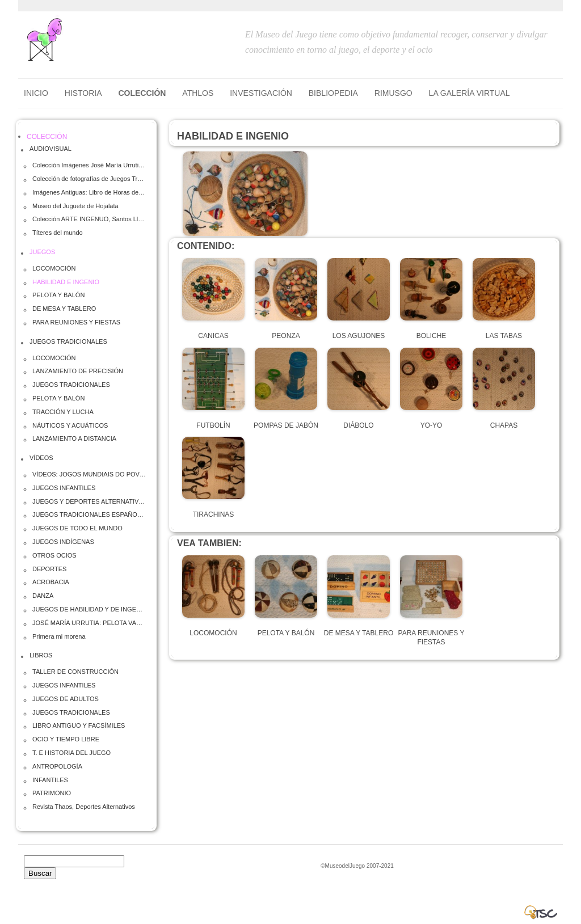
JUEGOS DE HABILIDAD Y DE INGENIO (89, 609)
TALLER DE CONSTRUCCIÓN (75, 672)
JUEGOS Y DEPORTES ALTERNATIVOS (89, 501)
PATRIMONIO (52, 793)
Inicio (36, 93)
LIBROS (41, 655)
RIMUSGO (393, 93)
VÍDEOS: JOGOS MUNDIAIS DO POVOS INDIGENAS (89, 474)
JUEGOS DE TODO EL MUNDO (77, 528)
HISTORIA (83, 93)
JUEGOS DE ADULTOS (66, 699)
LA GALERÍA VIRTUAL (470, 93)
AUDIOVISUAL (50, 149)
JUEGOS (42, 252)
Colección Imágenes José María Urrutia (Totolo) (89, 165)
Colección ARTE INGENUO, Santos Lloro (89, 219)
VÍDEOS (41, 458)
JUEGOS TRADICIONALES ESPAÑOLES (89, 514)
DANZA (43, 596)
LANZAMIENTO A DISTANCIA (74, 438)
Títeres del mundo (58, 233)
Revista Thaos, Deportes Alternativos (84, 807)
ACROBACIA (51, 582)
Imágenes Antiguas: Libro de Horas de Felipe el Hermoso (89, 192)
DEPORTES (49, 569)
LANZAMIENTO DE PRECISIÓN (78, 371)
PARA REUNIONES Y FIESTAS (76, 322)
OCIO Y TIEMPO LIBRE (66, 739)
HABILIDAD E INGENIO (66, 282)
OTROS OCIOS (54, 555)
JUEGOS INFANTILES (64, 488)
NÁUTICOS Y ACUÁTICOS (70, 425)
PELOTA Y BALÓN (58, 295)
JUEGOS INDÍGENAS (63, 542)
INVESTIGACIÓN (261, 93)
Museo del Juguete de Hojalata (75, 206)
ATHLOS (198, 93)
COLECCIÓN (142, 93)
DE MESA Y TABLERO (64, 309)
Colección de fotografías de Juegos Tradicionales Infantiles (89, 179)
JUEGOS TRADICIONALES (68, 341)
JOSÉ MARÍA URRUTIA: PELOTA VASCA (89, 623)
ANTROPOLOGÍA (57, 766)
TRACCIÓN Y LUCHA (63, 412)
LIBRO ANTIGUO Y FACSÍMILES (79, 725)
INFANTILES (50, 780)
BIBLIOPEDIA (333, 93)
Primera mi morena (59, 636)
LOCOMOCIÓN (54, 268)
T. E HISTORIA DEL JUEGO (71, 753)
